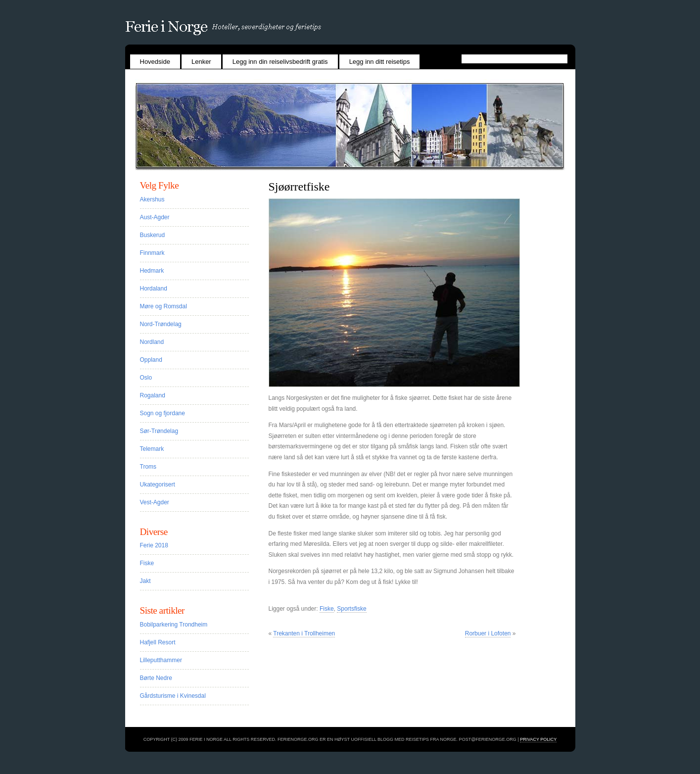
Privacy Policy (538, 739)
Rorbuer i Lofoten (488, 633)
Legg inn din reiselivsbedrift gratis (280, 62)
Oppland (151, 360)
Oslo (146, 378)
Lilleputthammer (161, 660)
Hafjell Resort (158, 642)
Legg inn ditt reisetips (380, 62)
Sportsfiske (351, 609)
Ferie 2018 (154, 545)
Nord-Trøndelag (161, 324)
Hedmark (152, 271)
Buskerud (153, 235)
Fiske (327, 609)
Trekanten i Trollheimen (304, 633)
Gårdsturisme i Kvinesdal (173, 696)
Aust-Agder (155, 217)
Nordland (152, 342)
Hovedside (155, 62)
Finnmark (152, 253)
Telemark (152, 449)
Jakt (145, 581)
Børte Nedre (156, 678)
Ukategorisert (158, 484)
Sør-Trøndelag (159, 431)
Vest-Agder (155, 502)
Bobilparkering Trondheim (174, 625)
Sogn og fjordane (163, 413)
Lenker (201, 62)
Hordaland (154, 289)
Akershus (152, 199)
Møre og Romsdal (163, 306)
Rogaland (153, 395)
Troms (148, 467)
